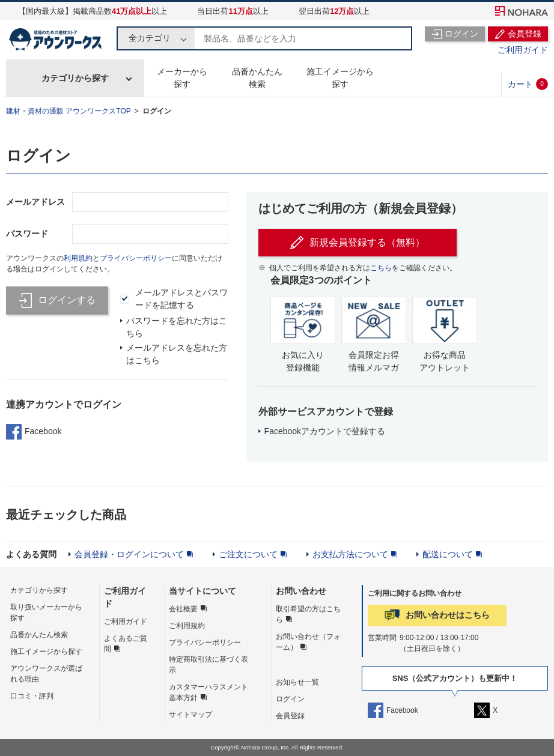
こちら (381, 268)
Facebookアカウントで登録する (325, 431)
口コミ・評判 (32, 696)
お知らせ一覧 (297, 682)
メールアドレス (35, 202)
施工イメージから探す (340, 78)
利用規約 (78, 258)
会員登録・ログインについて (129, 554)
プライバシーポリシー (136, 258)
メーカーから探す (182, 78)
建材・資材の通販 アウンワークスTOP (68, 111)
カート (528, 84)
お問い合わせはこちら (448, 615)
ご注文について (248, 554)
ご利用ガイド (523, 50)
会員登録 (290, 716)
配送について (448, 554)
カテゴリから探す (75, 78)
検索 (400, 38)
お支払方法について (350, 554)
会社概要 (183, 609)
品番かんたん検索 (257, 78)
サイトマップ (190, 715)
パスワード (27, 234)
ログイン (157, 111)
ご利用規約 (187, 626)
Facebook (34, 432)
